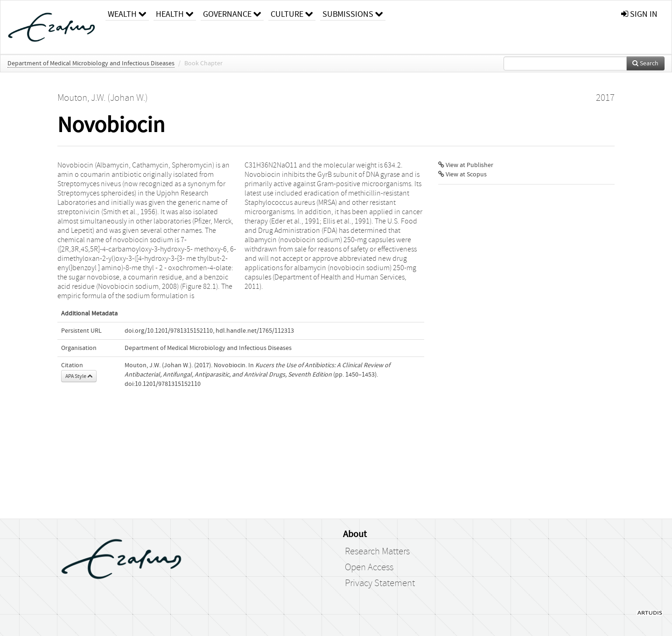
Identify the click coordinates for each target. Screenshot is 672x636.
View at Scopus (462, 175)
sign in (639, 14)
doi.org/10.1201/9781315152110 (169, 331)
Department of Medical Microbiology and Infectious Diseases (91, 63)
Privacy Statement (380, 583)
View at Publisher (466, 165)
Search (645, 63)
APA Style (79, 376)
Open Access (369, 567)
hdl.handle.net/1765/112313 (255, 331)
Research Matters (377, 552)
